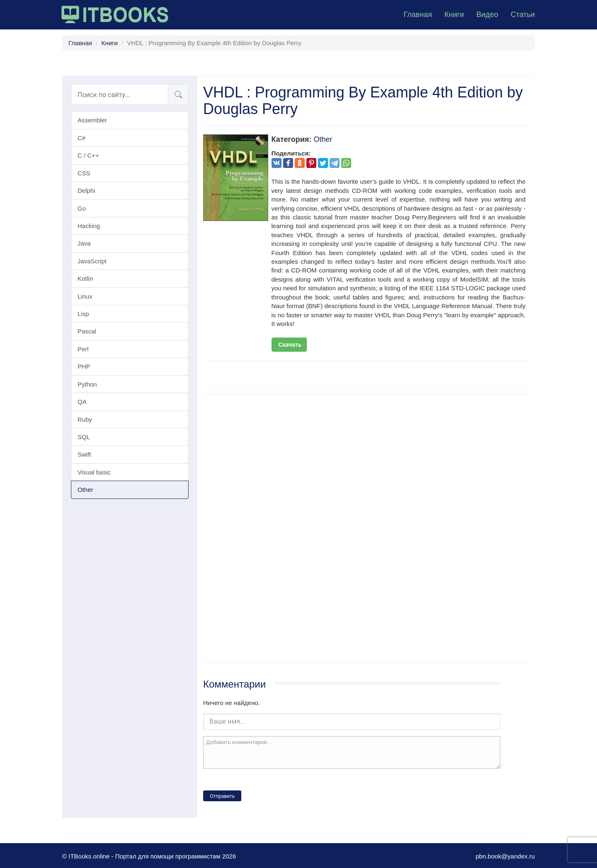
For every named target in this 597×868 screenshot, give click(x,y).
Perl (83, 349)
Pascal (87, 331)
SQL (84, 437)
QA (82, 402)
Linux (85, 296)
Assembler (92, 120)
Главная (418, 15)
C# (81, 138)
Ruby (85, 419)
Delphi (86, 191)
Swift (84, 454)
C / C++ (88, 155)
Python (87, 384)
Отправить (222, 796)
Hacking (89, 226)
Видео (487, 15)
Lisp (83, 314)
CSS (84, 173)
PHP (84, 366)
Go (82, 208)
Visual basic (94, 472)
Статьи (523, 15)
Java (84, 243)
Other (85, 490)
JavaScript (92, 261)
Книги (454, 15)
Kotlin (85, 278)
